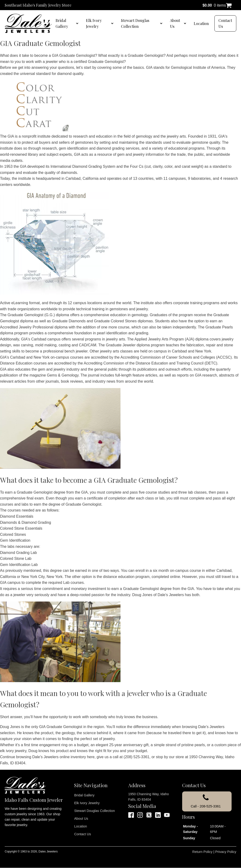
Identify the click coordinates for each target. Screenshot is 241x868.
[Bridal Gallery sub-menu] (78, 23)
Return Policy (202, 852)
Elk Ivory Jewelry (94, 23)
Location (201, 23)
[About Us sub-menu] (186, 23)
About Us (175, 23)
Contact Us (225, 23)
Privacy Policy (226, 852)
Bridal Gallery (62, 23)
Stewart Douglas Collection (135, 23)
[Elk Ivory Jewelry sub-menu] (113, 23)
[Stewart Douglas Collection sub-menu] (162, 23)
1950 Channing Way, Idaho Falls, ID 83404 (149, 797)
